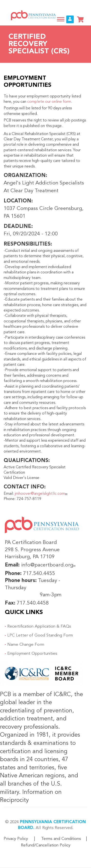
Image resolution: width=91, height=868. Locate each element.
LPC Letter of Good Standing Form (40, 635)
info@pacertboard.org (49, 565)
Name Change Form (26, 645)
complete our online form (49, 102)
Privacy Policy (16, 839)
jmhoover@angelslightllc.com (42, 494)
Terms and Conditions (61, 839)
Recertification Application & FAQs (39, 626)
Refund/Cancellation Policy (46, 845)
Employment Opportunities (32, 654)
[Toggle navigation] (61, 19)
